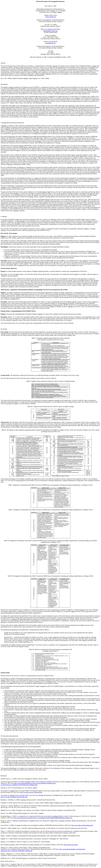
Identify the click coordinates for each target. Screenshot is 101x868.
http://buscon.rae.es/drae (71, 845)
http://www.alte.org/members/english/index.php (14, 797)
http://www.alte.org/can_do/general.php (31, 792)
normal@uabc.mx (51, 43)
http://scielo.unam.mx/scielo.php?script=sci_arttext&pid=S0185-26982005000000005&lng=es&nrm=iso (43, 818)
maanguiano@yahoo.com (51, 31)
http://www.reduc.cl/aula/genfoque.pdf (82, 825)
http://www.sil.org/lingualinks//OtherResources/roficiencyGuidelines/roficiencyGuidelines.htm (28, 784)
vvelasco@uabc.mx (50, 17)
